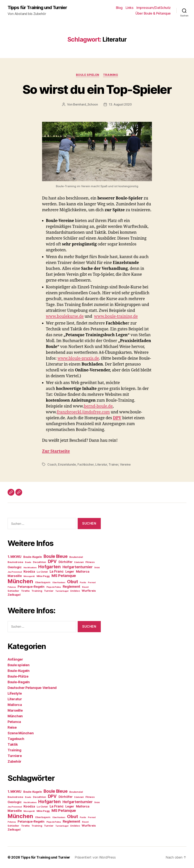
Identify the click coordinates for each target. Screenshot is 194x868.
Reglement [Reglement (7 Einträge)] (72, 587)
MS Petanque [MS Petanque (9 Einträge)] (64, 576)
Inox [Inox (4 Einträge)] (97, 567)
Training (111, 75)
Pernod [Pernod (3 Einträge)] (92, 583)
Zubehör (14, 761)
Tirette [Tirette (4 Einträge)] (25, 591)
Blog (119, 8)
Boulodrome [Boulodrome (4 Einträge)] (15, 562)
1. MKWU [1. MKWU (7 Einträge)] (14, 557)
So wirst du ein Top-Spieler (97, 89)
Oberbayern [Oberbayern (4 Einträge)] (43, 582)
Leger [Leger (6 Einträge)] (70, 571)
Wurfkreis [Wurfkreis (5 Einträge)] (89, 591)
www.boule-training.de (116, 316)
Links (130, 8)
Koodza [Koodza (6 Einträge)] (29, 571)
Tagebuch (16, 739)
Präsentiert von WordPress (95, 857)
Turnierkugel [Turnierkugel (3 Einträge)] (62, 591)
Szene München (21, 733)
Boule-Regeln (19, 682)
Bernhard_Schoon (86, 104)
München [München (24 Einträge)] (20, 581)
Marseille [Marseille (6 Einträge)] (15, 576)
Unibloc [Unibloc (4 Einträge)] (75, 591)
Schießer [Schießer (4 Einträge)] (13, 591)
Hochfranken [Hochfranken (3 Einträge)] (30, 568)
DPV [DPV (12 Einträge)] (52, 561)
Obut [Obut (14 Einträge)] (73, 582)
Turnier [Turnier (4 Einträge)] (49, 591)
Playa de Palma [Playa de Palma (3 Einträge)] (54, 587)
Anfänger (15, 659)
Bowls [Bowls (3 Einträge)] (28, 562)
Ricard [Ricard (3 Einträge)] (85, 587)
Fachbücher (86, 464)
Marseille (15, 710)
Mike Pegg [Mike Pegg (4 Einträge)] (43, 576)
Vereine (125, 464)
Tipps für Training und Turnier (37, 8)
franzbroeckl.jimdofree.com (83, 412)
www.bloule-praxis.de (78, 358)
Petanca (14, 722)
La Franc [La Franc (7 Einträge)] (57, 571)
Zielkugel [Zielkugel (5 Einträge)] (14, 595)
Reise (12, 727)
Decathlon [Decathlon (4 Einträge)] (40, 562)
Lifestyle (15, 693)
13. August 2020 (120, 104)
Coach (52, 464)
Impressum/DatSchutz (154, 8)
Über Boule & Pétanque (153, 13)
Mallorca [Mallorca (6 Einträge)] (83, 571)
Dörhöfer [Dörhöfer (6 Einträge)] (66, 562)
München (15, 716)
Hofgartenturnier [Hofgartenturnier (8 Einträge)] (78, 567)
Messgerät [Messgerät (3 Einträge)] (29, 576)
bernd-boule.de (98, 406)
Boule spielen (88, 75)
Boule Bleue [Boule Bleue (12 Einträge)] (56, 556)
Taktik (13, 744)
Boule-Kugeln (19, 671)
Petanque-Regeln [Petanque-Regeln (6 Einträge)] (31, 587)
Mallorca (15, 705)
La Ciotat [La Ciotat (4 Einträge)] (42, 572)
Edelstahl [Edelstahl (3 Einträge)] (79, 562)
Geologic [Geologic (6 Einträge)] (15, 567)
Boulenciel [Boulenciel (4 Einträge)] (76, 557)
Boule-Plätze (18, 676)
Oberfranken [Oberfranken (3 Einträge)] (59, 583)
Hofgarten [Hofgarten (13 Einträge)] (49, 567)
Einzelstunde (67, 464)
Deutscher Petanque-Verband (32, 688)
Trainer (113, 464)
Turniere (15, 756)
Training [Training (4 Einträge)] (37, 591)
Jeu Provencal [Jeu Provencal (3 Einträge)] (15, 572)
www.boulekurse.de (65, 316)
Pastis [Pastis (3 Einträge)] (83, 583)
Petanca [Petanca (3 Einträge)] (12, 587)
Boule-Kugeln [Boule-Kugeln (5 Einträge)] (33, 557)
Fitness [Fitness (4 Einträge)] (90, 562)
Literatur (101, 464)
